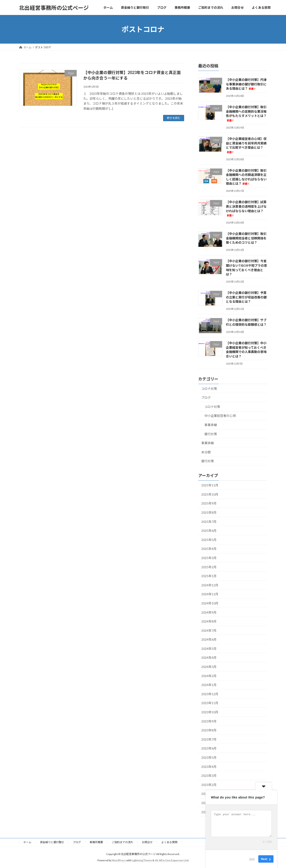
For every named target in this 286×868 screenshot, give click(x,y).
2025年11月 (210, 485)
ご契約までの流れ (122, 842)
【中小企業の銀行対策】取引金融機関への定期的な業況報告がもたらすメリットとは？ (246, 113)
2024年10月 (210, 603)
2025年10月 (210, 494)
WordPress (119, 860)
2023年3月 (209, 776)
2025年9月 (209, 504)
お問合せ (147, 842)
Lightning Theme (142, 860)
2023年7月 (209, 739)
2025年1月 (209, 576)
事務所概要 (96, 842)
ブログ (206, 398)
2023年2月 (209, 785)
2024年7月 (209, 630)
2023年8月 (209, 730)
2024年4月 (209, 658)
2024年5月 (209, 649)
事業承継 (211, 425)
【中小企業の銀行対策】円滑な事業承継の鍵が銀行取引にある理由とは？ (246, 84)
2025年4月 (209, 549)
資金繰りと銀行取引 (52, 842)
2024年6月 (209, 639)
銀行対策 (211, 434)
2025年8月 (209, 512)
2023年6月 (209, 749)
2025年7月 (209, 522)
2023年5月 (209, 757)
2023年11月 (210, 703)
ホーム (27, 842)
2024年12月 (210, 585)
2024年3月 (209, 667)
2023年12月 (210, 694)
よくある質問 (169, 842)
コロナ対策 (209, 389)
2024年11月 (210, 594)
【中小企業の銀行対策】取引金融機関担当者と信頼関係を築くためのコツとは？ (246, 238)
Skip (252, 859)
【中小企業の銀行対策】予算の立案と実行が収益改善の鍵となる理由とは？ (246, 297)
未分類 (206, 452)
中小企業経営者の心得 (220, 416)
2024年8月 (209, 621)
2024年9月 (209, 612)
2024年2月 (209, 676)
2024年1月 (209, 685)
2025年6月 (209, 531)
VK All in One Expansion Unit (172, 860)
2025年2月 (209, 567)
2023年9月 (209, 721)
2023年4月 (209, 767)
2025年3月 (209, 558)
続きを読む (174, 118)
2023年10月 (210, 712)
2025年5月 (209, 540)
